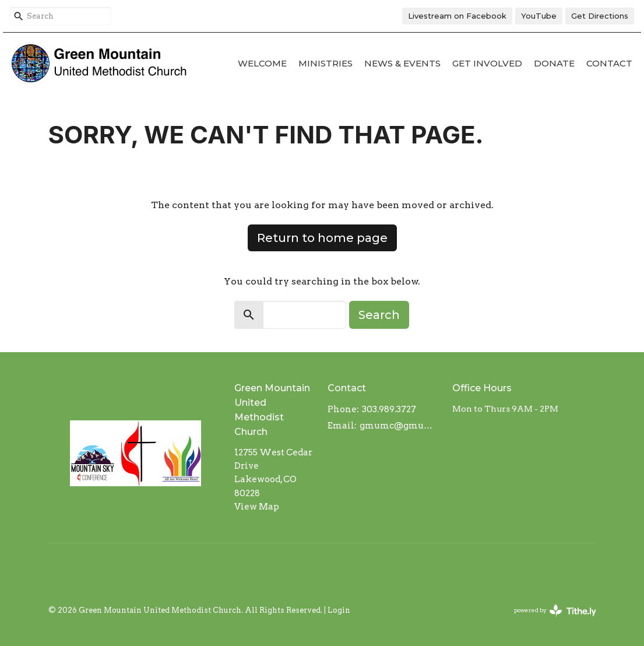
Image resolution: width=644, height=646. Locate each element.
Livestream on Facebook (457, 16)
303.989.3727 (389, 409)
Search (379, 315)
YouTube (539, 16)
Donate (554, 63)
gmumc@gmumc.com (400, 426)
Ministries (325, 63)
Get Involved (487, 63)
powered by (555, 611)
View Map (257, 507)
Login (339, 610)
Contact (609, 63)
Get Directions (600, 16)
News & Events (402, 63)
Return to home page (322, 238)
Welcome (262, 63)
